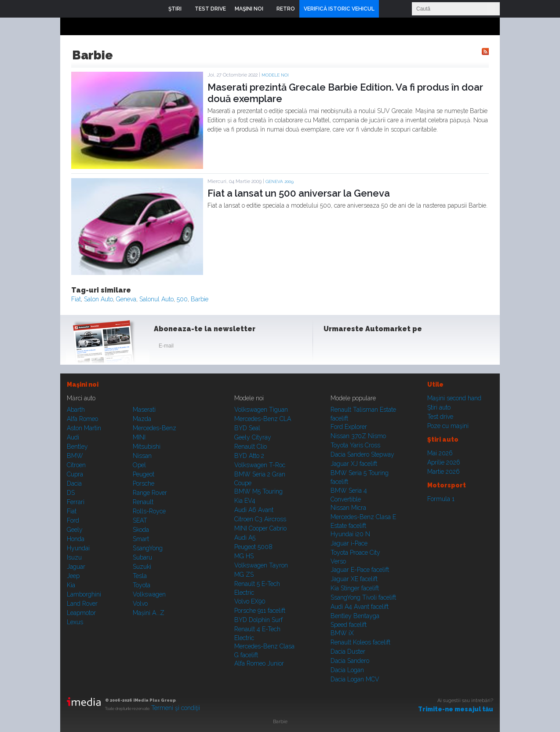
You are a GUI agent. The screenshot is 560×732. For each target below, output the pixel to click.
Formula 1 (441, 499)
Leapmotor (81, 613)
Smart (141, 539)
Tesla (140, 576)
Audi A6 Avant (254, 510)
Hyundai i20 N (350, 534)
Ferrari (76, 502)
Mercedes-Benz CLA (263, 419)
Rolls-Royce (149, 511)
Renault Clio (251, 447)
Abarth (76, 410)
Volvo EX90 (250, 601)
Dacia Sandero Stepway (362, 454)
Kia (71, 585)
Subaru (142, 557)
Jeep (73, 576)
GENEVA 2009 (280, 181)
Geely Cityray (253, 437)
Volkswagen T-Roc (260, 465)
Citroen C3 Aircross (260, 519)
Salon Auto (98, 299)
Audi (73, 437)
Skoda (141, 530)
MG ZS (244, 575)
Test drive (440, 417)
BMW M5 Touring (258, 491)
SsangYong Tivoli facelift (363, 597)
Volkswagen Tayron (261, 565)
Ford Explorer (349, 427)
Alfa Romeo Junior (259, 663)
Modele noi (275, 75)
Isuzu (74, 557)
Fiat (76, 299)
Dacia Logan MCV (355, 679)
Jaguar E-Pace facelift (360, 570)
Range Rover (150, 493)
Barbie (200, 299)
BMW (75, 456)
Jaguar (76, 567)
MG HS (244, 556)
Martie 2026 (444, 472)
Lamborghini (84, 594)
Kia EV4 (245, 501)
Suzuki (142, 567)
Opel (139, 465)
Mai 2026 (440, 453)
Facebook (332, 348)
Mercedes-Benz (155, 428)
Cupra (75, 474)
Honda (76, 539)
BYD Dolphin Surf (258, 620)
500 (182, 299)
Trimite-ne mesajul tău (456, 709)
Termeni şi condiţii (176, 708)
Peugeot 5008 (253, 547)
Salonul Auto (156, 299)
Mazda (142, 419)
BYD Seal (247, 428)
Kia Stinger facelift (355, 588)
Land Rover (82, 604)
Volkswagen (149, 594)
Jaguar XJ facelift (354, 464)
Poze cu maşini (448, 426)
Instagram (354, 348)
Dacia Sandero (350, 661)
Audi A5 (245, 538)
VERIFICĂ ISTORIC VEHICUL (339, 9)
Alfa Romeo (82, 419)
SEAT (140, 520)
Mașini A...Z (149, 613)
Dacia (74, 483)
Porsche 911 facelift (260, 611)
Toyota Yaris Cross (355, 445)
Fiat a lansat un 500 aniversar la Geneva (299, 193)
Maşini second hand (454, 398)
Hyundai (78, 548)
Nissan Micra (348, 508)
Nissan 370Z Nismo (358, 436)
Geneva (126, 299)
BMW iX (342, 633)
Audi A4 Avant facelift (360, 607)
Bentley (77, 447)
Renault (143, 502)
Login (388, 9)
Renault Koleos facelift (360, 642)
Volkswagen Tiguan (261, 410)
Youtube (375, 348)
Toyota (142, 585)
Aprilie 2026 (444, 462)
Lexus (75, 622)
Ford (73, 520)
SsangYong (148, 548)
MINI (139, 437)
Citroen (76, 465)
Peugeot (144, 474)
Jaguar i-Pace (349, 543)
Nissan (142, 456)
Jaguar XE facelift (354, 579)
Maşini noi (83, 384)
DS (71, 493)
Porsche (144, 483)
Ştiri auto (439, 407)
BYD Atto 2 (249, 456)
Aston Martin (84, 428)
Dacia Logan (347, 670)
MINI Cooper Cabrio (260, 528)
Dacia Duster (348, 651)
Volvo (140, 604)
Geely (75, 530)
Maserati (144, 410)
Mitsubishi (147, 447)
